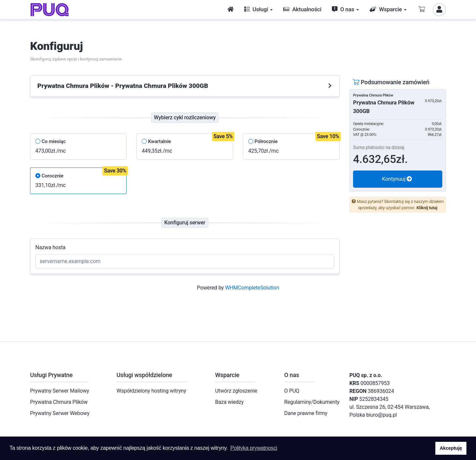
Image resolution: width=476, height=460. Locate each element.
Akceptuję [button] (451, 448)
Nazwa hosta (50, 247)
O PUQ (292, 391)
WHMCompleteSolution (252, 288)
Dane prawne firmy (306, 413)
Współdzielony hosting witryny (151, 391)
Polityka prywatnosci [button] (254, 448)
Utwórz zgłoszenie (236, 391)
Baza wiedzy (229, 402)
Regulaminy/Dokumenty (312, 402)
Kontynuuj (397, 179)
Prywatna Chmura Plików (59, 402)
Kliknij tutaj (427, 208)
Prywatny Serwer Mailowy (60, 391)
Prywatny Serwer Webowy (60, 413)
